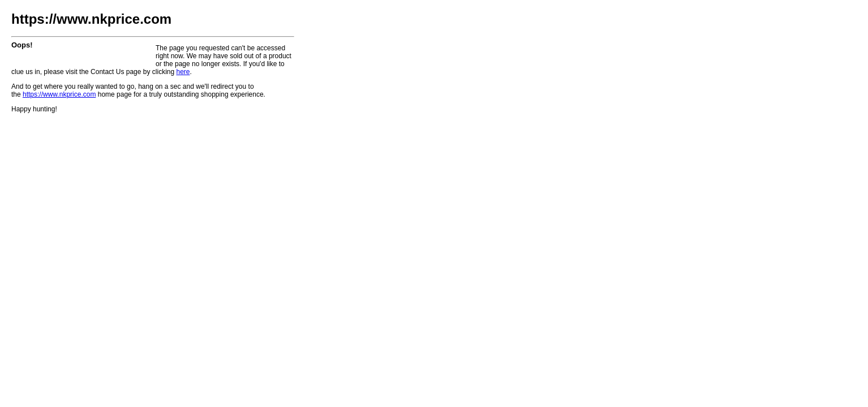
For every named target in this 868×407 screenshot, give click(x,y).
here (183, 72)
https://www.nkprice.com (59, 94)
